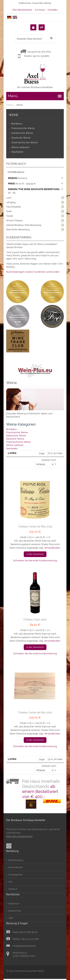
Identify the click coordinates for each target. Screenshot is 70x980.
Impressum (14, 904)
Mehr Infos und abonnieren (19, 836)
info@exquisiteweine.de (24, 946)
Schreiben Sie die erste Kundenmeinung (35, 560)
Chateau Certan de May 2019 (35, 527)
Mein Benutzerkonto (22, 10)
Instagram (9, 846)
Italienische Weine (16, 436)
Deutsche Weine (15, 439)
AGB (11, 918)
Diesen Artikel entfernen (62, 178)
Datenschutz (15, 911)
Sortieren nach (49, 460)
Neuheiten (12, 448)
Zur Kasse (40, 10)
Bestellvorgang (16, 860)
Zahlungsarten (16, 875)
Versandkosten (52, 548)
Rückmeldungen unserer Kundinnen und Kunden (33, 272)
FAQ (10, 882)
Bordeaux (12, 429)
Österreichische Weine (19, 442)
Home (9, 105)
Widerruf (13, 889)
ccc (61, 96)
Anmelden (53, 10)
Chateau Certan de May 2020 (35, 713)
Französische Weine (17, 432)
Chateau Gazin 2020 (35, 620)
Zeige (42, 453)
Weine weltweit (15, 445)
